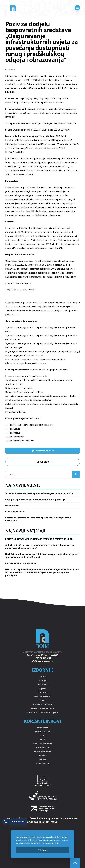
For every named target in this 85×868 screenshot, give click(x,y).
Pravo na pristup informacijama (42, 712)
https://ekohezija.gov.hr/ (63, 144)
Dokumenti (43, 684)
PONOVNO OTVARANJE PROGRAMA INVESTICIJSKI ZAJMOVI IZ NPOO (39, 539)
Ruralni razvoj (42, 748)
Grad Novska (42, 763)
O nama (42, 677)
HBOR (42, 740)
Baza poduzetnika (42, 696)
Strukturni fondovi (43, 744)
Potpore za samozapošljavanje (21, 563)
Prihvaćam (43, 850)
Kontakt (43, 700)
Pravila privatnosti (43, 704)
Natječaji (43, 692)
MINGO (43, 755)
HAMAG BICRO (42, 732)
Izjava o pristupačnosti (42, 708)
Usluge (42, 680)
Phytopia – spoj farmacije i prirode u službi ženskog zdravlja (35, 499)
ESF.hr (42, 736)
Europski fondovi (43, 752)
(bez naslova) (12, 506)
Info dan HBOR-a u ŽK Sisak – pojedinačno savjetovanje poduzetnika (39, 493)
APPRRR (42, 759)
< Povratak (43, 462)
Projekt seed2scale (15, 512)
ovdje (57, 843)
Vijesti (42, 688)
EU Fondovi (43, 728)
